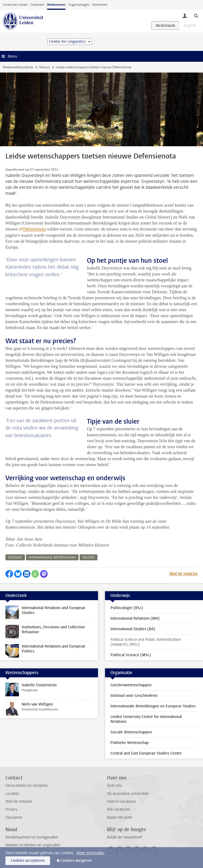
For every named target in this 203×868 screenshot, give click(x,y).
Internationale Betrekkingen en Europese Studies (153, 706)
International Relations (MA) (135, 618)
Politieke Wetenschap (130, 743)
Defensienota (34, 229)
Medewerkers (56, 5)
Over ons (114, 786)
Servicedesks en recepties (27, 786)
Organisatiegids (79, 5)
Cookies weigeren (76, 861)
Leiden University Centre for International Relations (146, 719)
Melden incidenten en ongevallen (33, 845)
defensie (15, 557)
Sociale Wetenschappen (131, 732)
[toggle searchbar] (196, 15)
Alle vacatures (118, 809)
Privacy (11, 809)
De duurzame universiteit (128, 794)
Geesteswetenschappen (131, 685)
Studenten (37, 5)
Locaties (12, 794)
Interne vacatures (121, 802)
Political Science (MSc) (131, 655)
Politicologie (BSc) (127, 608)
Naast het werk (120, 817)
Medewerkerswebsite (18, 67)
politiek (89, 557)
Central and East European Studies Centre (146, 753)
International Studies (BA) (133, 629)
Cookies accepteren (28, 861)
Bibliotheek (100, 5)
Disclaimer (14, 817)
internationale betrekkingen (52, 557)
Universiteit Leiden (15, 5)
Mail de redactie (184, 574)
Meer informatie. (91, 853)
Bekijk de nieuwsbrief (125, 837)
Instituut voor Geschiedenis (134, 696)
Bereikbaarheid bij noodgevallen (32, 837)
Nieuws (44, 67)
